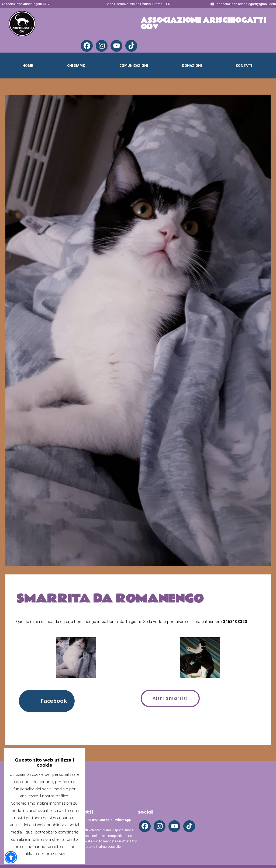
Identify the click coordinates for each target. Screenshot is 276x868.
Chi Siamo (76, 66)
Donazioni (192, 66)
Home (28, 66)
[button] (47, 701)
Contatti (245, 66)
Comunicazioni (134, 66)
